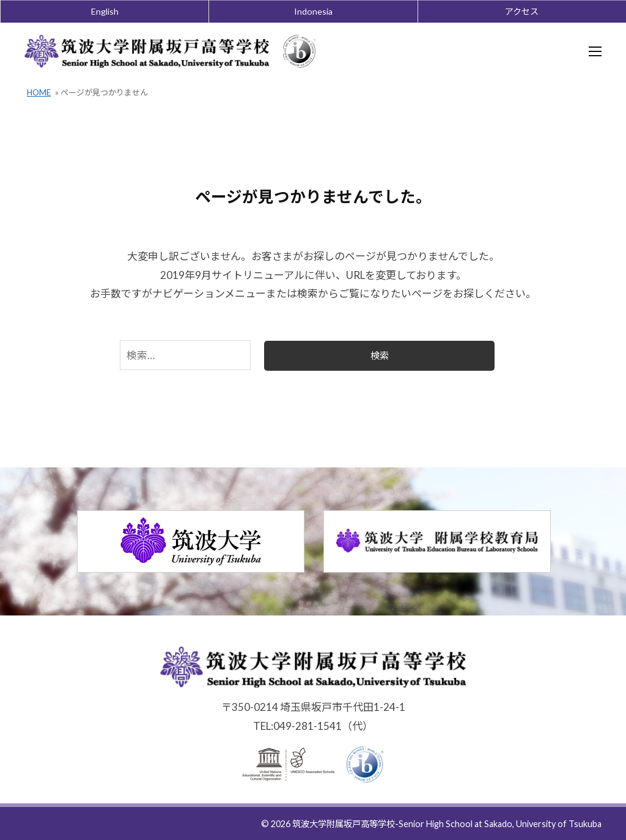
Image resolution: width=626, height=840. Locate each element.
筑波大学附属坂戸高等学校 (344, 824)
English (105, 11)
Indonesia (313, 11)
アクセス (522, 11)
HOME (39, 93)
